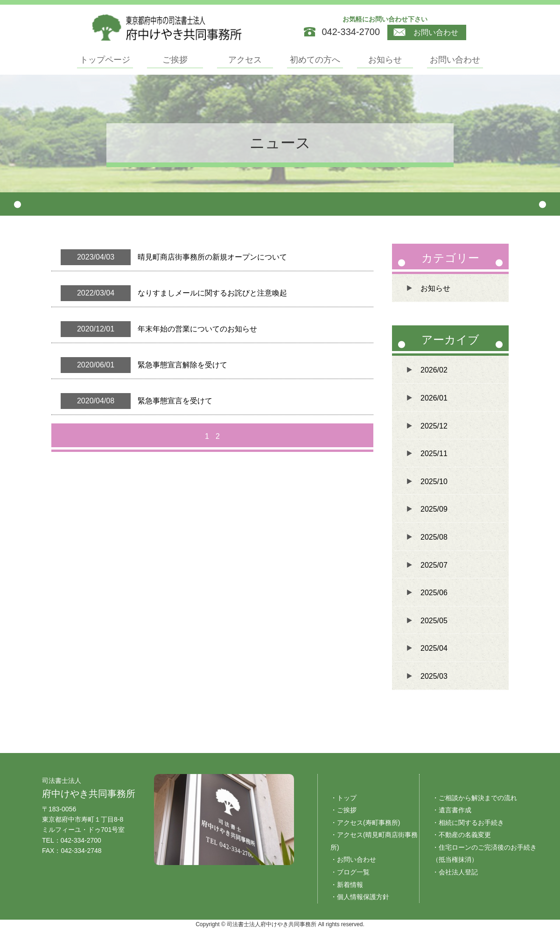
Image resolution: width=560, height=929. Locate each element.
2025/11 (434, 454)
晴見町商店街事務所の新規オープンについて (212, 257)
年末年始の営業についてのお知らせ (197, 329)
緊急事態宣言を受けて (175, 401)
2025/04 (434, 648)
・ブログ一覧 (350, 872)
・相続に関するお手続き (468, 823)
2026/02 (434, 370)
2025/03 (434, 676)
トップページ (105, 60)
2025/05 (434, 621)
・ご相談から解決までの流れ (475, 798)
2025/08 (434, 537)
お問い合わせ (426, 33)
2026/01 (434, 398)
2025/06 (434, 593)
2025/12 (434, 426)
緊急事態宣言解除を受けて (182, 365)
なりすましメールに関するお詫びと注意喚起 (212, 293)
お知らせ (385, 60)
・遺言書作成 (452, 810)
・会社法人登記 (455, 872)
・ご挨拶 (343, 810)
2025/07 (434, 565)
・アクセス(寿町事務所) (365, 823)
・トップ (343, 798)
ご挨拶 (175, 60)
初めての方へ (315, 60)
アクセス (245, 60)
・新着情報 (347, 885)
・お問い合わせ (353, 859)
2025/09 (434, 509)
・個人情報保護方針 (360, 897)
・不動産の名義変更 (462, 835)
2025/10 (434, 482)
